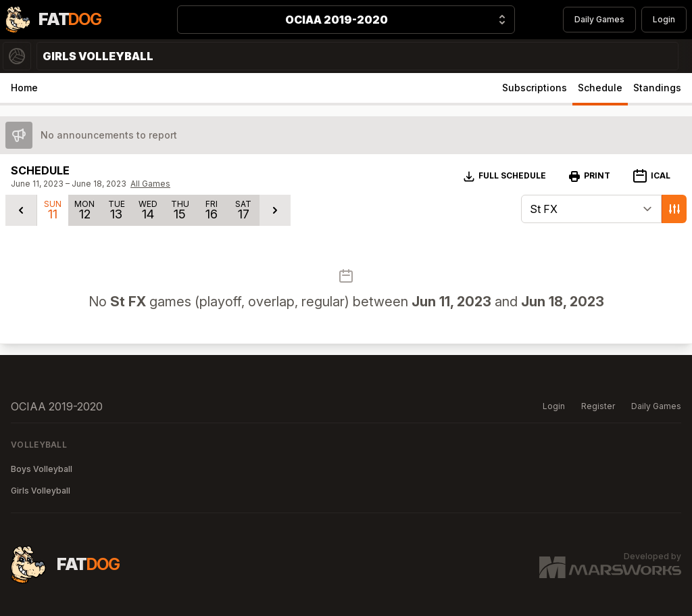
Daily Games (599, 19)
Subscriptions (535, 88)
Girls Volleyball (41, 491)
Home (24, 88)
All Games (150, 184)
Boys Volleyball (42, 469)
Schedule (600, 88)
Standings (657, 88)
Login (664, 19)
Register (598, 406)
